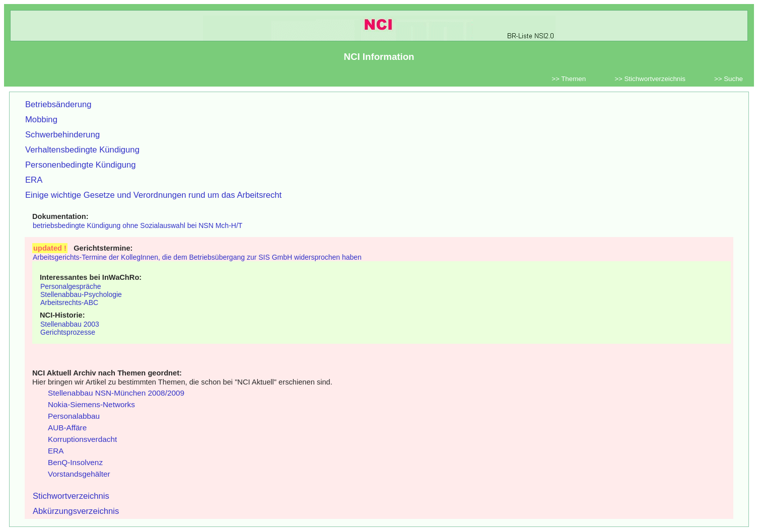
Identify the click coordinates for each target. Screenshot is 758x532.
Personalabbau (74, 416)
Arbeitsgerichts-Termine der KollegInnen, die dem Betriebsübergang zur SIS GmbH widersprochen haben (197, 257)
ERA (34, 180)
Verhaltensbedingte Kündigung (82, 150)
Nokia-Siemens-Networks (91, 404)
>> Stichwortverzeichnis (650, 79)
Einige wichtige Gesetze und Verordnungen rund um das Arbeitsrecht (153, 195)
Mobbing (41, 120)
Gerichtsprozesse (68, 332)
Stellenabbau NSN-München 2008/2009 (116, 393)
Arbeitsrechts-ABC (69, 302)
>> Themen (569, 79)
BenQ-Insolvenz (75, 462)
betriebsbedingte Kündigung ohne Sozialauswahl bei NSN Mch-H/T (137, 225)
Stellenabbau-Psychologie (81, 294)
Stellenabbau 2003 (70, 324)
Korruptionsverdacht (82, 439)
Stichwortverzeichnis (71, 496)
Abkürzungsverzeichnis (76, 511)
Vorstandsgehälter (79, 474)
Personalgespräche (71, 286)
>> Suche (729, 79)
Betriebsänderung (58, 104)
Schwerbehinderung (62, 135)
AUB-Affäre (67, 428)
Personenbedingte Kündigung (81, 165)
